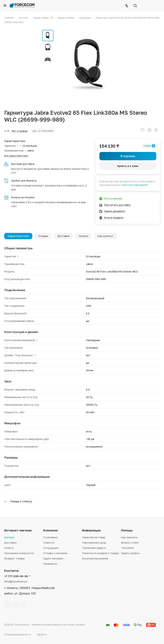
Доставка (63, 236)
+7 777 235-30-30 (16, 576)
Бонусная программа (95, 558)
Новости (49, 543)
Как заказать (129, 537)
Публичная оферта (94, 548)
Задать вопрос (130, 553)
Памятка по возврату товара (100, 553)
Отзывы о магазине (55, 553)
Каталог (9, 537)
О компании (50, 537)
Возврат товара (14, 558)
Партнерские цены (94, 543)
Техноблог (128, 548)
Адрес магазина (53, 558)
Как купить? (105, 236)
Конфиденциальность (18, 634)
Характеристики (18, 236)
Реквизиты (50, 564)
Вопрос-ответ (130, 543)
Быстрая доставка (23, 164)
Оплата (83, 236)
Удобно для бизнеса (24, 181)
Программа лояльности (19, 553)
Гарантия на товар (94, 537)
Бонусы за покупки (23, 197)
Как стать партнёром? (135, 185)
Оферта (42, 634)
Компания (50, 530)
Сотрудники (51, 548)
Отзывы (43, 236)
